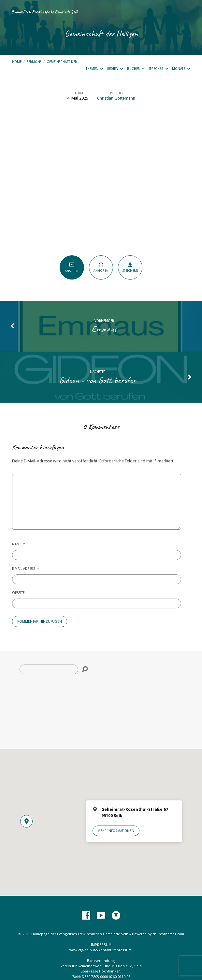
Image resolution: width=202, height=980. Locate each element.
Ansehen (72, 267)
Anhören (101, 267)
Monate (181, 69)
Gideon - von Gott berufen (98, 380)
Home (17, 62)
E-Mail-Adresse (26, 569)
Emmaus (104, 329)
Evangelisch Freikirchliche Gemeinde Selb (45, 12)
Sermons (34, 62)
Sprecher (158, 69)
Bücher (136, 69)
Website (18, 593)
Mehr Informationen (116, 831)
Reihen (115, 69)
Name (19, 544)
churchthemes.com (168, 934)
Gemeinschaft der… (63, 62)
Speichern (130, 267)
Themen (94, 69)
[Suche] (49, 669)
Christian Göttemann (116, 98)
